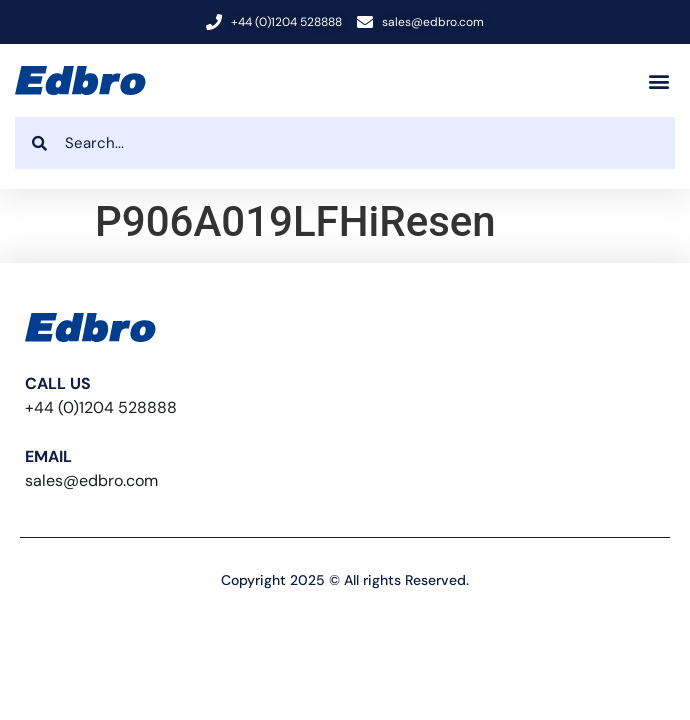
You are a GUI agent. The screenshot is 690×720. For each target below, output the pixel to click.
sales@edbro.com (91, 480)
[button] (658, 80)
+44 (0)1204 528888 (101, 407)
